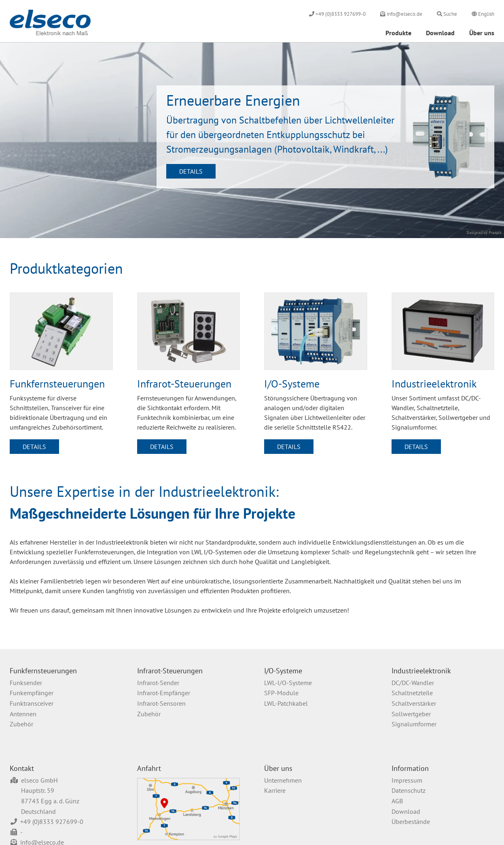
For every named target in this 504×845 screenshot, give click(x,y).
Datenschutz (409, 790)
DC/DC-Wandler (413, 683)
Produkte (398, 33)
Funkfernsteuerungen (43, 671)
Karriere (275, 790)
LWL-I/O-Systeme (288, 683)
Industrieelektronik (421, 671)
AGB (397, 801)
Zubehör (21, 724)
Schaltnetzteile (412, 693)
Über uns (482, 33)
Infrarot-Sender (158, 683)
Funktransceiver (32, 703)
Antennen (23, 714)
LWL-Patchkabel (286, 703)
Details (191, 171)
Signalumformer (414, 724)
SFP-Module (281, 693)
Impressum (407, 780)
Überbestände (411, 822)
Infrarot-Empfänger (164, 693)
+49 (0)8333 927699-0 (52, 822)
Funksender (26, 683)
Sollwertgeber (411, 714)
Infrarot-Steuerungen (170, 671)
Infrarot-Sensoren (161, 703)
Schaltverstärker (414, 703)
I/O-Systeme (283, 671)
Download (440, 33)
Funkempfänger (32, 693)
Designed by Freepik (483, 232)
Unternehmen (283, 780)
